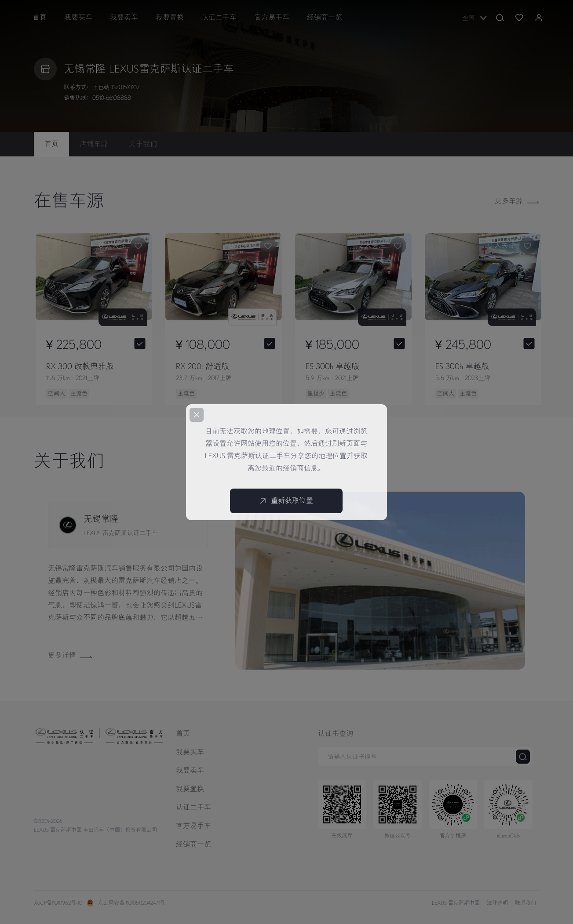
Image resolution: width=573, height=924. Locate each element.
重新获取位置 (286, 501)
